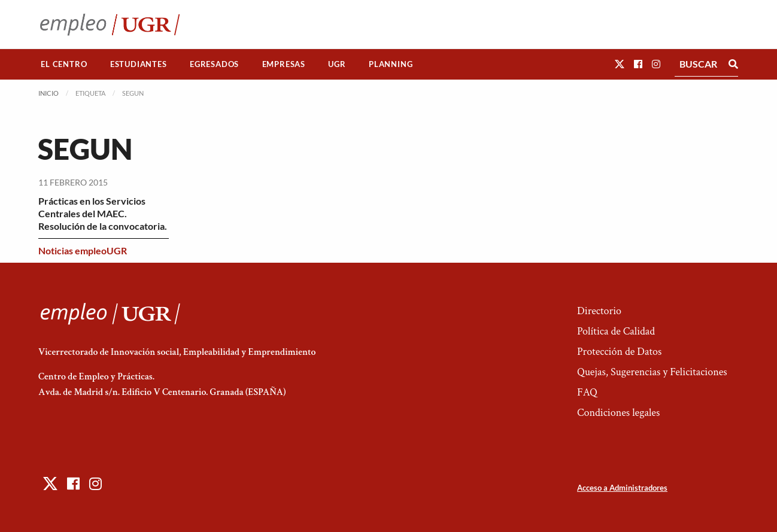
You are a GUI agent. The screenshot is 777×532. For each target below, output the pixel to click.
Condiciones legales (618, 413)
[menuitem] (64, 64)
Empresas (284, 64)
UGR (337, 64)
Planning (391, 64)
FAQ (587, 392)
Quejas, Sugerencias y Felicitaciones (652, 372)
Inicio (48, 93)
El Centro (64, 64)
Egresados (214, 64)
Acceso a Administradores (622, 488)
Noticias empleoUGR (83, 250)
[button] (620, 64)
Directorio (599, 311)
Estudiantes (139, 64)
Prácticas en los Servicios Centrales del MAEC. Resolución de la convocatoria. (103, 213)
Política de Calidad (616, 331)
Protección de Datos (619, 352)
